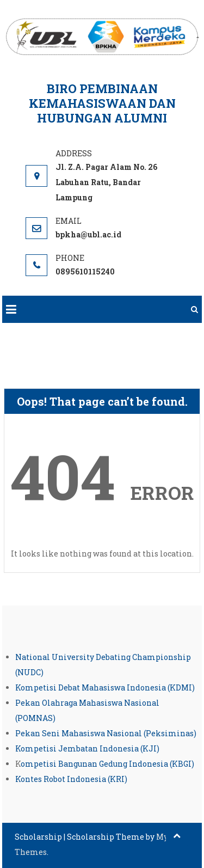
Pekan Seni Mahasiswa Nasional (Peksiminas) (106, 733)
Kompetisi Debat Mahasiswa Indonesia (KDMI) (105, 687)
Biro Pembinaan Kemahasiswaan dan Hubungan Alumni (102, 103)
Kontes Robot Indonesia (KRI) (71, 779)
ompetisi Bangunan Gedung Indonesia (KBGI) (107, 764)
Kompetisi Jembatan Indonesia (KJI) (87, 748)
